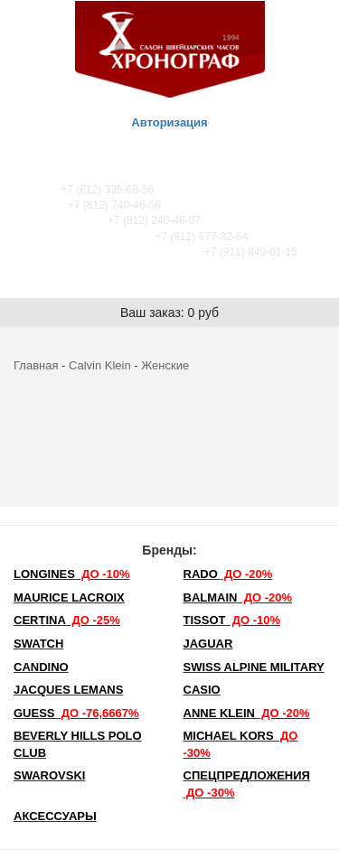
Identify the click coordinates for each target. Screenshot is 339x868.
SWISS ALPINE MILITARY (254, 667)
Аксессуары (55, 816)
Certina (67, 620)
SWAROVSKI (49, 775)
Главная (36, 365)
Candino (41, 667)
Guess (76, 713)
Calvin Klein (100, 365)
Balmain (238, 597)
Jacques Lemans (68, 690)
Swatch (38, 644)
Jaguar (208, 644)
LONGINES (71, 574)
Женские (165, 365)
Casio (202, 690)
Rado (228, 574)
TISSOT (232, 620)
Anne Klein (247, 713)
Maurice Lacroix (69, 597)
